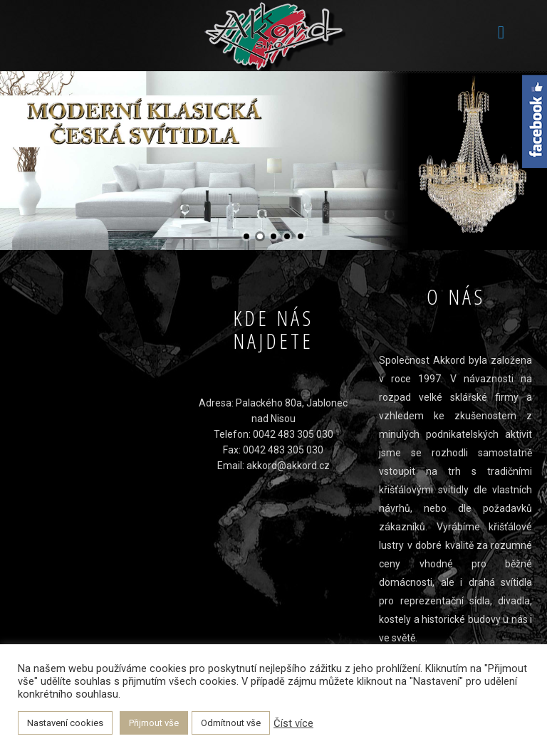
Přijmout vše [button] (154, 723)
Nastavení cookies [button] (65, 723)
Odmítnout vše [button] (231, 723)
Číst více (293, 723)
